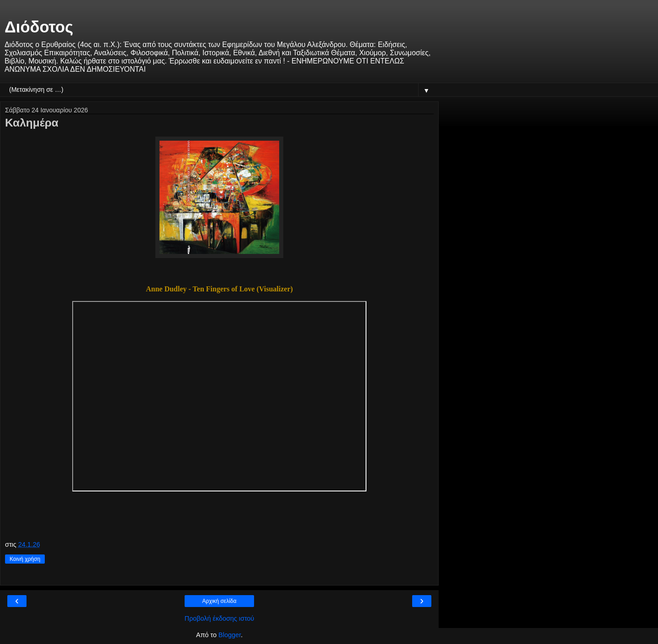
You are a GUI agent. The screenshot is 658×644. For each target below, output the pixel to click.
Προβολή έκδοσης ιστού (220, 618)
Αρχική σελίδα (220, 601)
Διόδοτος (39, 27)
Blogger (230, 635)
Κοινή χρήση (25, 559)
